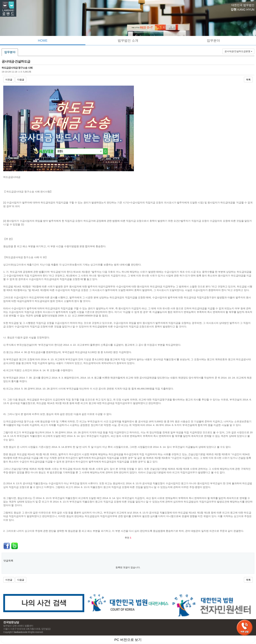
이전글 (9, 80)
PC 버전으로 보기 (128, 640)
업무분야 (213, 41)
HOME (43, 41)
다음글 (21, 80)
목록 (248, 80)
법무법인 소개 (128, 41)
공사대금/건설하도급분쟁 (238, 51)
